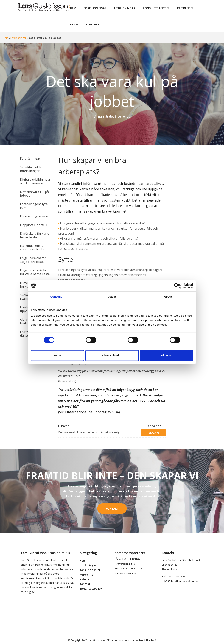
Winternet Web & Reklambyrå (141, 636)
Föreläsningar (93, 7)
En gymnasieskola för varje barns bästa (35, 260)
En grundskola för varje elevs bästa (32, 248)
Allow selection (112, 355)
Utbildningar (120, 7)
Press (195, 7)
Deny (57, 355)
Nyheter (85, 575)
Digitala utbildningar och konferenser (34, 176)
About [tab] (168, 296)
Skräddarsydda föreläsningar (30, 165)
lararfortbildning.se (125, 560)
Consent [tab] (56, 296)
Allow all (167, 355)
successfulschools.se (125, 570)
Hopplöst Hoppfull (33, 216)
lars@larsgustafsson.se (185, 577)
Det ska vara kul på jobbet (33, 188)
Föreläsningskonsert (34, 208)
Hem (73, 7)
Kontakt (76, 22)
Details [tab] (112, 296)
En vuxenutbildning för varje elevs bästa (34, 271)
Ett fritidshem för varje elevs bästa (32, 237)
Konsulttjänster (150, 7)
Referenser (177, 7)
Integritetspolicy (91, 585)
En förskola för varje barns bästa (34, 226)
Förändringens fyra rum (33, 199)
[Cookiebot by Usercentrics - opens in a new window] (177, 286)
